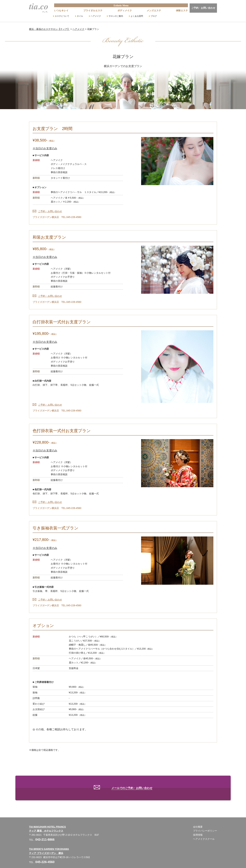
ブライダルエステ (93, 10)
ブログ (154, 16)
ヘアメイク (96, 16)
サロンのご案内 (116, 16)
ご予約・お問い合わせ (203, 8)
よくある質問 (137, 16)
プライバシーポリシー (205, 822)
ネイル (80, 16)
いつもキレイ (61, 10)
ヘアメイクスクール (204, 830)
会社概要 (198, 818)
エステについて (62, 16)
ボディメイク (125, 10)
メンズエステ (154, 10)
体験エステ (182, 10)
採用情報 (198, 826)
